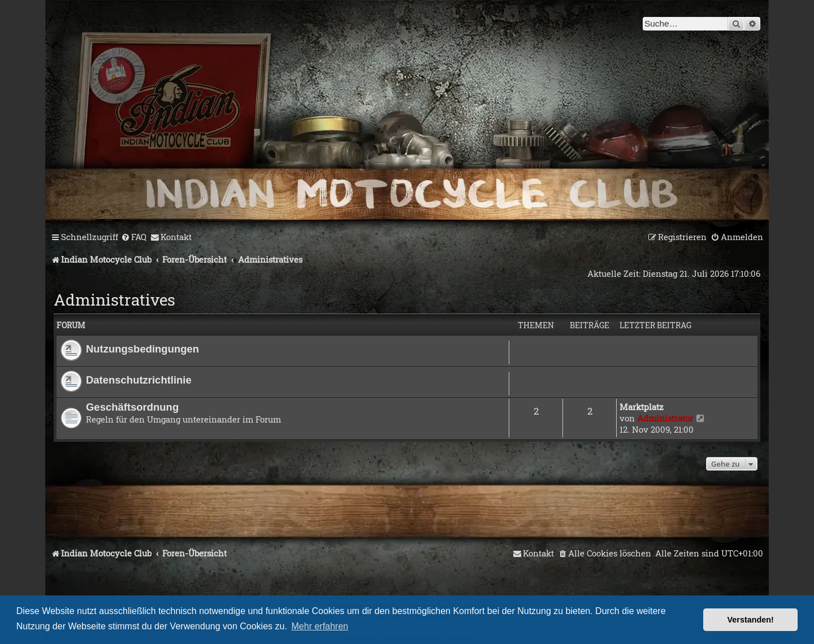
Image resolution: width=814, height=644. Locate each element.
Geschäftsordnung (132, 407)
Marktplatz (642, 407)
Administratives (114, 300)
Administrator (665, 418)
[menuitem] (134, 237)
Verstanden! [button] (751, 620)
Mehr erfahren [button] (320, 626)
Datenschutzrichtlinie (139, 380)
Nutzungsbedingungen (142, 349)
